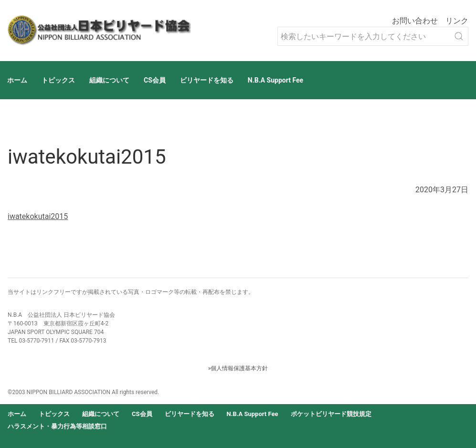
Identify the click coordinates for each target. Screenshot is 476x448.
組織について (109, 80)
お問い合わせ (415, 21)
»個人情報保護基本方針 (238, 368)
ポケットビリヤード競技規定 (331, 414)
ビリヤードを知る (207, 80)
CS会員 (155, 80)
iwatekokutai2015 (38, 216)
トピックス (58, 80)
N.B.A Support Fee (275, 80)
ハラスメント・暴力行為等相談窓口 (57, 426)
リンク (457, 21)
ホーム (17, 80)
